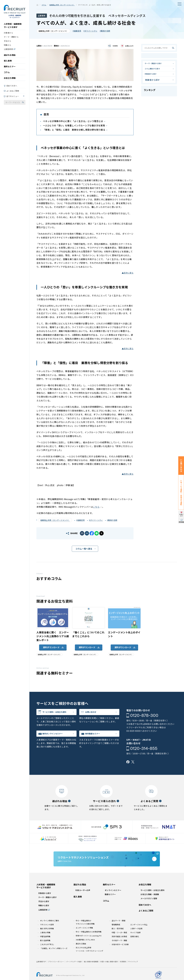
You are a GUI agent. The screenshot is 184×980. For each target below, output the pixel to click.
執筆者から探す (153, 84)
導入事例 (8, 62)
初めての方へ (12, 87)
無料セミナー (10, 68)
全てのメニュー (13, 98)
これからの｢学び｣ (47, 952)
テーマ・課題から (11, 39)
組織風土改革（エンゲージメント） (62, 5)
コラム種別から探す (155, 71)
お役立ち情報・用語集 (150, 902)
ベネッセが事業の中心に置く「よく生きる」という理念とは (73, 121)
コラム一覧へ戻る (84, 549)
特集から (8, 47)
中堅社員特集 (45, 944)
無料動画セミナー (96, 736)
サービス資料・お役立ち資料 (59, 713)
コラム (7, 74)
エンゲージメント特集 (84, 935)
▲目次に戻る (128, 273)
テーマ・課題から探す (156, 64)
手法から (8, 43)
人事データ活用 (136, 936)
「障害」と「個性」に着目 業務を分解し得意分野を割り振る (74, 130)
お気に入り (129, 46)
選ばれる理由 (10, 57)
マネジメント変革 (47, 932)
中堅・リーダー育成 (119, 940)
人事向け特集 (45, 940)
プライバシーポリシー (56, 969)
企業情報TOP (41, 969)
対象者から (8, 35)
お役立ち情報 (10, 80)
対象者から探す (153, 77)
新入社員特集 (45, 948)
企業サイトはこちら (107, 864)
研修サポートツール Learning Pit (89, 943)
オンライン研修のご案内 (50, 928)
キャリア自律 (135, 940)
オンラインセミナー (113, 898)
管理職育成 (116, 932)
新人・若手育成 (118, 936)
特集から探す (44, 913)
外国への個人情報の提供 (109, 969)
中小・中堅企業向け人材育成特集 (89, 939)
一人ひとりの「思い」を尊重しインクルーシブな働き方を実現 (74, 125)
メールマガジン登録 (149, 906)
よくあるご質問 (13, 93)
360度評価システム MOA (85, 947)
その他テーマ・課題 (119, 948)
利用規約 (123, 969)
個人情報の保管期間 (91, 969)
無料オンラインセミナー (57, 736)
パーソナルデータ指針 (74, 969)
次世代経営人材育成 (119, 944)
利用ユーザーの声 (83, 898)
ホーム (37, 5)
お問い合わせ (94, 713)
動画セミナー (110, 902)
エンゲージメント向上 (139, 932)
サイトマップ (133, 969)
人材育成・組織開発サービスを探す (13, 27)
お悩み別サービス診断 (120, 952)
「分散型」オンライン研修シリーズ (54, 956)
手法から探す (44, 909)
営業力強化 (135, 944)
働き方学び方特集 (47, 936)
